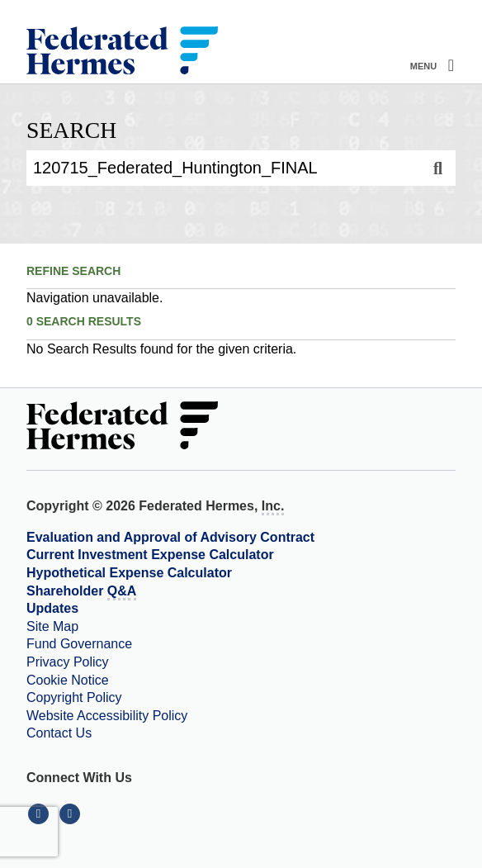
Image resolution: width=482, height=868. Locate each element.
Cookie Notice (68, 680)
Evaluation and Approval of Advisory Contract (170, 537)
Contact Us (59, 733)
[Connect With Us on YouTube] (71, 813)
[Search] (438, 168)
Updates (52, 608)
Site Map (52, 626)
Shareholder (81, 592)
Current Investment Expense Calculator (150, 555)
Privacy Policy (68, 662)
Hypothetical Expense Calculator (129, 573)
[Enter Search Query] (223, 168)
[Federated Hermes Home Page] (122, 52)
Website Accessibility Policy (107, 716)
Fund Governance (79, 644)
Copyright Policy (74, 697)
